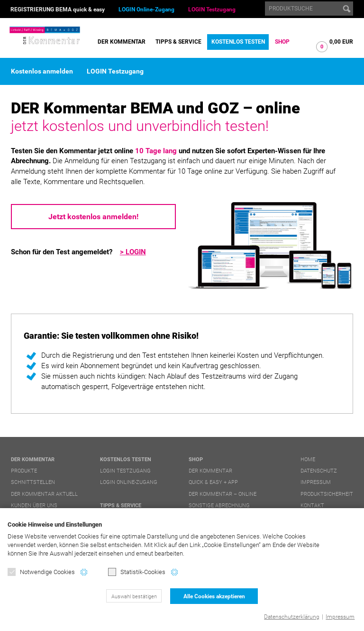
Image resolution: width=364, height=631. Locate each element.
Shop (282, 42)
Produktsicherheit (327, 494)
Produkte (24, 471)
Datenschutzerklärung (292, 617)
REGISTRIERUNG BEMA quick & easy (58, 9)
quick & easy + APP (213, 482)
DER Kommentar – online (223, 494)
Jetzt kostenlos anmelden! (93, 217)
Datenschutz (319, 471)
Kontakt (312, 506)
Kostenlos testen (238, 42)
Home (308, 459)
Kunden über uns (34, 506)
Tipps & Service (178, 42)
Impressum (340, 617)
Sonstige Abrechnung (219, 506)
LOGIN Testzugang (212, 9)
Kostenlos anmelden (42, 71)
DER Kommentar (122, 42)
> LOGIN (133, 252)
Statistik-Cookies (137, 572)
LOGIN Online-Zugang (146, 9)
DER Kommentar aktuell (44, 494)
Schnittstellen (33, 482)
